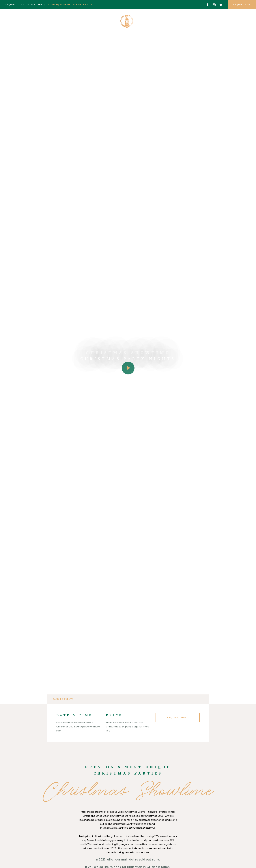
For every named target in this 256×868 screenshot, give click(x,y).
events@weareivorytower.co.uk (70, 4)
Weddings (34, 21)
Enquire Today (178, 717)
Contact (242, 21)
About (12, 21)
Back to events (63, 699)
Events (221, 21)
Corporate (60, 21)
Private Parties (193, 21)
